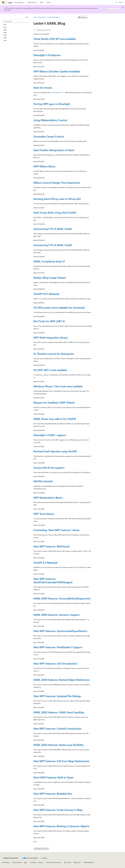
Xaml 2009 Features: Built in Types (53, 777)
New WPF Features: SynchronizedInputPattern (60, 631)
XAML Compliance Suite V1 (49, 261)
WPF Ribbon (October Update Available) (57, 71)
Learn (35, 17)
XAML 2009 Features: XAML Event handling (59, 712)
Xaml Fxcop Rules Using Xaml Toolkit (55, 212)
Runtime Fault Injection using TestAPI (55, 451)
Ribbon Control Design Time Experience (57, 183)
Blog (25, 862)
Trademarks (77, 862)
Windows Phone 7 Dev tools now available (58, 386)
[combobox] (16, 21)
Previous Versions (17, 862)
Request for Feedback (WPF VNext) (54, 402)
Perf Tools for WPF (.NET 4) (49, 321)
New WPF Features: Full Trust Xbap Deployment (61, 761)
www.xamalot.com (56, 92)
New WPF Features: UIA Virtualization (55, 663)
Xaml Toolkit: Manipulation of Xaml (54, 150)
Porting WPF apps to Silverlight (52, 104)
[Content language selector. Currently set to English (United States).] (11, 858)
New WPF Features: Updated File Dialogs (57, 696)
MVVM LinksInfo (43, 481)
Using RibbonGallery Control (50, 120)
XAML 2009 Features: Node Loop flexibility (59, 745)
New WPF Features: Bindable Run (53, 794)
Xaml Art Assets (43, 88)
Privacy (40, 862)
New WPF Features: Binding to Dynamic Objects (61, 826)
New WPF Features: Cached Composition (57, 728)
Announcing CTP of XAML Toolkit (53, 229)
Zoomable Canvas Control (49, 136)
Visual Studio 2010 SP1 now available (55, 39)
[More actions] (90, 17)
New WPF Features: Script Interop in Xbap (58, 810)
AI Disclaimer (6, 862)
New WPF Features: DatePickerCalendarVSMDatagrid (53, 580)
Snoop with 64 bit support (49, 468)
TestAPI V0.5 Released (46, 294)
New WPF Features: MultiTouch (52, 546)
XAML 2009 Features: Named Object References (62, 680)
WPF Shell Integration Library (51, 337)
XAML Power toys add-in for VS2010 (55, 419)
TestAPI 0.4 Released (45, 563)
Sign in (121, 2)
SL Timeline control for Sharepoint (54, 354)
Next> (35, 842)
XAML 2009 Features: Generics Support (57, 615)
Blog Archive (42, 17)
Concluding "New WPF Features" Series (56, 530)
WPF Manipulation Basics (48, 498)
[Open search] (116, 2)
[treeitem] (16, 25)
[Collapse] (27, 17)
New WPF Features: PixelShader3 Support (58, 647)
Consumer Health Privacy (53, 862)
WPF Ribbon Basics (45, 166)
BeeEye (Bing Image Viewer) (50, 278)
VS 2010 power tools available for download (59, 308)
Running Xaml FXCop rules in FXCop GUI (57, 199)
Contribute (33, 862)
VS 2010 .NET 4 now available (50, 370)
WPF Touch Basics (44, 514)
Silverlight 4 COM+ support (50, 435)
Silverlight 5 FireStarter (47, 55)
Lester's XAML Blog (53, 17)
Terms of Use (67, 862)
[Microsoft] (3, 2)
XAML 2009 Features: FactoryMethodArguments (62, 598)
